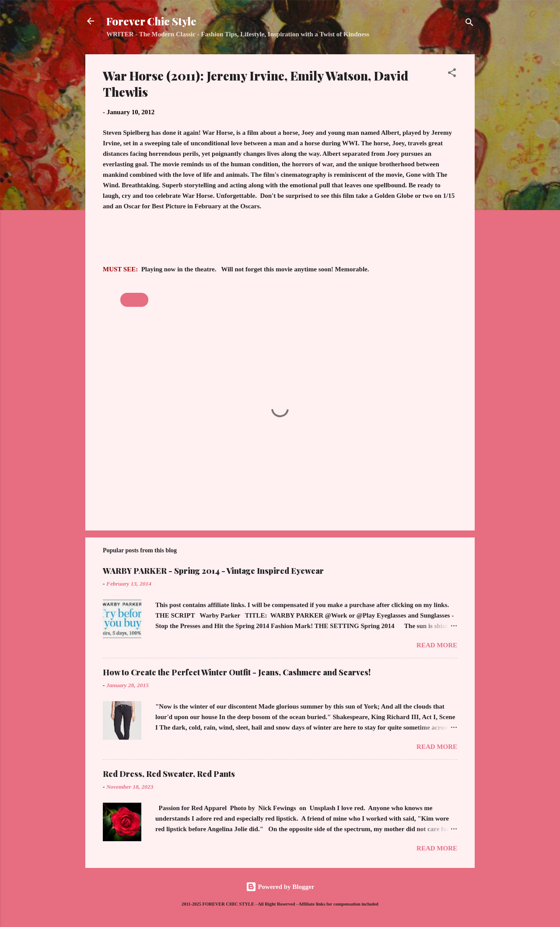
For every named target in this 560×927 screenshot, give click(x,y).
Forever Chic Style (151, 21)
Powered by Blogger (280, 887)
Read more (437, 645)
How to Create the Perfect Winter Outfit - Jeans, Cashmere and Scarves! (237, 672)
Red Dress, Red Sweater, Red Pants (169, 774)
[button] (452, 74)
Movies (134, 300)
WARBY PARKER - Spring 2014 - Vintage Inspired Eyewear (213, 571)
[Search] (469, 24)
